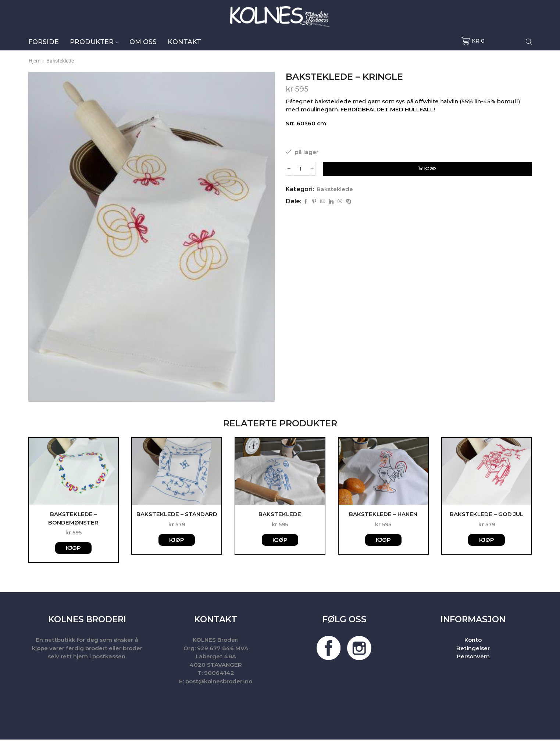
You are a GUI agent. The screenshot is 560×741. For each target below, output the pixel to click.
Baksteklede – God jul (486, 514)
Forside (44, 42)
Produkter (94, 42)
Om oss (143, 42)
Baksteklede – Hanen (383, 514)
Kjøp (431, 169)
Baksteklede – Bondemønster (73, 519)
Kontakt (184, 42)
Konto (473, 641)
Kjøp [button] (73, 549)
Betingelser (473, 650)
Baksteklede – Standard (177, 514)
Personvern (473, 658)
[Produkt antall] (301, 169)
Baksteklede (60, 61)
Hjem (35, 61)
